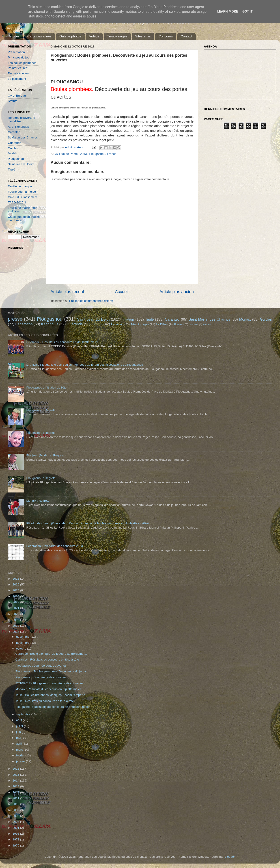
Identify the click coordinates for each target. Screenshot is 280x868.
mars (20, 750)
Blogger (230, 857)
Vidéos (94, 36)
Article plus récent (67, 292)
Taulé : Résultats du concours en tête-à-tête (45, 701)
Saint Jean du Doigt (21, 164)
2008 (16, 816)
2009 (16, 810)
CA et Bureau (17, 96)
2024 (16, 590)
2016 (16, 769)
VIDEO (97, 324)
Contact (186, 36)
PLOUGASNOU (67, 82)
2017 (16, 632)
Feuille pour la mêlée (22, 192)
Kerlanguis (50, 324)
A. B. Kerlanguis (19, 127)
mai (19, 738)
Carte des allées (39, 36)
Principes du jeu (19, 57)
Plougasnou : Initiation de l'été (46, 388)
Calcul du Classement (23, 197)
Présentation (16, 52)
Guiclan (13, 148)
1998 (16, 834)
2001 (16, 828)
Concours (166, 36)
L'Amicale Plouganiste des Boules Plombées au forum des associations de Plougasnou (85, 365)
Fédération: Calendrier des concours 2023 (54, 546)
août (19, 720)
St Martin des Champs (23, 137)
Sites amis (143, 36)
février (21, 755)
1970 (16, 845)
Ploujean (179, 324)
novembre (23, 643)
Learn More (228, 11)
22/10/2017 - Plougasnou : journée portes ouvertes (50, 683)
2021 (16, 608)
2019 (16, 620)
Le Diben (162, 324)
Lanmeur (194, 324)
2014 (16, 781)
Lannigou (117, 324)
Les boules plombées (22, 63)
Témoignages (117, 36)
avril (19, 744)
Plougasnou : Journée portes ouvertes (41, 666)
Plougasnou (16, 159)
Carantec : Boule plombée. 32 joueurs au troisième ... (51, 654)
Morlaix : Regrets (38, 501)
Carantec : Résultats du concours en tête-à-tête (47, 660)
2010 (16, 804)
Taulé (11, 169)
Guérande (15, 143)
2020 (16, 614)
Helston (207, 324)
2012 (16, 792)
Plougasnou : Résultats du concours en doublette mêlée (53, 707)
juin (19, 732)
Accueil (14, 36)
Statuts (13, 101)
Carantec (14, 132)
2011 (16, 798)
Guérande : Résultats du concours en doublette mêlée (62, 342)
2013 (16, 786)
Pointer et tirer (17, 68)
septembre (24, 714)
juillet (20, 726)
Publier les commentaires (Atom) (91, 301)
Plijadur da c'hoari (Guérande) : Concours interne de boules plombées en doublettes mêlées (88, 523)
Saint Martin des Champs (209, 319)
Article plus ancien (177, 292)
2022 (16, 602)
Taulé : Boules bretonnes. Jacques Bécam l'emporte (50, 695)
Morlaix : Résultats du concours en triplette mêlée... (50, 689)
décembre (23, 637)
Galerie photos (70, 36)
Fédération (24, 324)
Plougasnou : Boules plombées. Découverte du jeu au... (53, 671)
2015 (16, 775)
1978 (16, 839)
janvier (21, 761)
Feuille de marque (20, 186)
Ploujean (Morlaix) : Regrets (45, 455)
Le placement (17, 79)
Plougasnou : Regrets (41, 410)
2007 (16, 822)
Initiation (127, 319)
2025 (16, 584)
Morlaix (13, 153)
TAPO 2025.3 (17, 202)
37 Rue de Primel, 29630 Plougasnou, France (86, 154)
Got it (248, 11)
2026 (16, 579)
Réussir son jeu (18, 73)
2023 (16, 596)
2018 (16, 626)
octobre (22, 649)
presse (15, 319)
